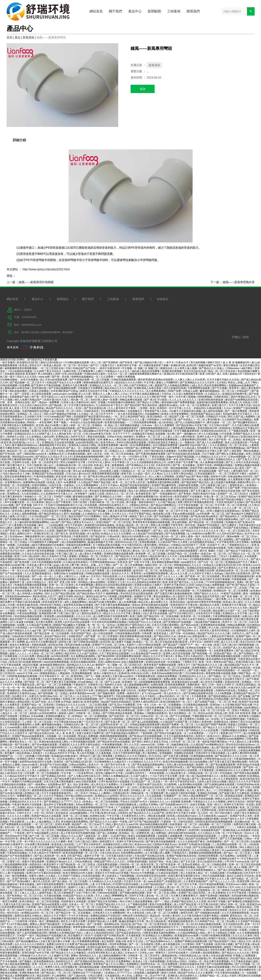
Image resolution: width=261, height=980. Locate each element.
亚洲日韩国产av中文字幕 (36, 953)
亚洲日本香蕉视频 (228, 807)
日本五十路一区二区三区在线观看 (75, 708)
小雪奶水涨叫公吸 (61, 471)
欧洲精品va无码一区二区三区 (38, 913)
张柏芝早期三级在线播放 (204, 468)
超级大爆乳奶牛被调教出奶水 (211, 919)
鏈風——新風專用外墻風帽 (36, 282)
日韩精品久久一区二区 (133, 471)
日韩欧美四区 (222, 397)
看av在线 (207, 779)
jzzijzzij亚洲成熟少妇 (88, 442)
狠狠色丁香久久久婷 (141, 516)
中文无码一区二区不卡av (174, 559)
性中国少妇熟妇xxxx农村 (79, 796)
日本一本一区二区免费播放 (166, 705)
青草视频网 (16, 599)
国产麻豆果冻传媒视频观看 (161, 842)
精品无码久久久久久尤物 (119, 388)
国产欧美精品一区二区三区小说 (25, 896)
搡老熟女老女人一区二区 (23, 742)
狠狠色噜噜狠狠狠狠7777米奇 (97, 807)
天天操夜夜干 (128, 784)
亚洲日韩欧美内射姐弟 (211, 400)
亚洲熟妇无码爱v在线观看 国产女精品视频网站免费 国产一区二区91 (101, 787)
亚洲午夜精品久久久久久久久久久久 (152, 807)
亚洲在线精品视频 (115, 910)
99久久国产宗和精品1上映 (139, 385)
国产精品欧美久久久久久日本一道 (234, 756)
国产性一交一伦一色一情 (81, 907)
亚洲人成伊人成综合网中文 (114, 659)
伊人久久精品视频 (209, 434)
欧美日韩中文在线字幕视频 (215, 579)
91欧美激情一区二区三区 (184, 824)
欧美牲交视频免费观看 (22, 730)
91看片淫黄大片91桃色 (161, 579)
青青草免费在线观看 (84, 927)
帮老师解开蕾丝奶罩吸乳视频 (68, 919)
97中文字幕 (208, 500)
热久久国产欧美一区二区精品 (225, 440)
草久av (77, 471)
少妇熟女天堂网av (149, 805)
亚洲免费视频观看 (82, 673)
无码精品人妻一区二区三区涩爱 (148, 790)
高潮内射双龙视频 (189, 485)
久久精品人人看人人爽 (101, 599)
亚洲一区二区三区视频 (76, 816)
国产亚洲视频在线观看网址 (39, 947)
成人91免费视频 (128, 602)
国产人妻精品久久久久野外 (162, 710)
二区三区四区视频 (98, 705)
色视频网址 (133, 964)
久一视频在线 (188, 442)
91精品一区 (196, 961)
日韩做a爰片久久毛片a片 (34, 956)
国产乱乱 (190, 548)
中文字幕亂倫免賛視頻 (187, 431)
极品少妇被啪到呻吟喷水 (122, 847)
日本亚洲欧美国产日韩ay (65, 391)
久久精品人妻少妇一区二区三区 (172, 887)
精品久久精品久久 (37, 807)
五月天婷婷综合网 (233, 924)
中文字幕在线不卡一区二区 (54, 676)
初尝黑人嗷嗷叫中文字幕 (109, 773)
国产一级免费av (37, 784)
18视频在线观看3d (157, 713)
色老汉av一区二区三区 (214, 554)
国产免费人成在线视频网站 (111, 959)
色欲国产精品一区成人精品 (164, 862)
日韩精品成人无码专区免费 (210, 950)
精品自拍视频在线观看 (91, 910)
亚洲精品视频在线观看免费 (119, 554)
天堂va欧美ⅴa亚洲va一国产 (77, 924)
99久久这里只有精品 (194, 619)
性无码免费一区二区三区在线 (226, 927)
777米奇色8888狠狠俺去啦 (220, 582)
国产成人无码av (82, 511)
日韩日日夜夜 (96, 976)
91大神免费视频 (85, 585)
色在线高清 (62, 813)
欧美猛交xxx (254, 904)
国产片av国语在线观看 (151, 907)
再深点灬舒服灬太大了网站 (243, 383)
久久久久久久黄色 (243, 936)
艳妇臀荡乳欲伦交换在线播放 (60, 579)
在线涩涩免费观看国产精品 (159, 827)
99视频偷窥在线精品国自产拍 (73, 830)
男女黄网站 (207, 488)
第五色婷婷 (108, 941)
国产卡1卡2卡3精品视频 (15, 924)
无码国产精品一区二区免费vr (183, 554)
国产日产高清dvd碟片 (19, 881)
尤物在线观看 (39, 645)
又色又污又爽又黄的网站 (166, 625)
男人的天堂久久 (173, 693)
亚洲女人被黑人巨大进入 (14, 516)
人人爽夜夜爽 (144, 867)
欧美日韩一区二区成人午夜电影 (77, 839)
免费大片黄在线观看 (33, 862)
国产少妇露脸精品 (164, 890)
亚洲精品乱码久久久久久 (193, 676)
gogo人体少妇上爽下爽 (67, 565)
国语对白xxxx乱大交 (127, 542)
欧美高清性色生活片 (214, 536)
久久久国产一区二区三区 (149, 919)
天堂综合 (167, 394)
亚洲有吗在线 (209, 810)
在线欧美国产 (76, 636)
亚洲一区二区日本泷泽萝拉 (60, 759)
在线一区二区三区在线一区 (215, 710)
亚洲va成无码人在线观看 (184, 770)
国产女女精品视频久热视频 (208, 847)
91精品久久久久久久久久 (100, 551)
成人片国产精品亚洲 (185, 904)
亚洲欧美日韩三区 (44, 534)
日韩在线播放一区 (64, 799)
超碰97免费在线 (24, 528)
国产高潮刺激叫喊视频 (17, 519)
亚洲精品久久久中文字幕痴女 (131, 756)
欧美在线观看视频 (88, 699)
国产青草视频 (149, 619)
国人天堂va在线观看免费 (54, 380)
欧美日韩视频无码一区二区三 (177, 702)
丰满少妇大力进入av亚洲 (242, 688)
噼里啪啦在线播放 (83, 497)
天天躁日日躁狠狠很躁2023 (187, 750)
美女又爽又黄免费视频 (217, 961)
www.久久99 (93, 679)
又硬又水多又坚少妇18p (17, 904)
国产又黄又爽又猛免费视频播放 (113, 605)
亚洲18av (215, 705)
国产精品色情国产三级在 (223, 941)
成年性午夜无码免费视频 (41, 551)
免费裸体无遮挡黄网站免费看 (164, 482)
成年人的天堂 (95, 454)
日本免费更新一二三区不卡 (204, 733)
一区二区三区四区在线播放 (110, 579)
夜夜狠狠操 (118, 465)
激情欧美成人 (237, 485)
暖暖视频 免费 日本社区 (123, 690)
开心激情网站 (59, 976)
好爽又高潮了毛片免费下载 (183, 462)
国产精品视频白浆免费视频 (42, 608)
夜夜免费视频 (161, 867)
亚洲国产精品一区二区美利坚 (38, 705)
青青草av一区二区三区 (240, 950)
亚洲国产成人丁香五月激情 (200, 588)
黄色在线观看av (162, 596)
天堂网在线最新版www (103, 562)
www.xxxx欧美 (30, 765)
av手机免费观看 (116, 819)
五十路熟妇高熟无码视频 (107, 545)
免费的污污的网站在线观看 (27, 782)
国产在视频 (244, 696)
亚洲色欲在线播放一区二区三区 (204, 648)
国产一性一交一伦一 (117, 457)
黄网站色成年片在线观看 (154, 978)
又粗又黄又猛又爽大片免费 (55, 941)
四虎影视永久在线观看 (74, 901)
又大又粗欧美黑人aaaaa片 (214, 816)
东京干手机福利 (74, 525)
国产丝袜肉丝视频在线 (67, 648)
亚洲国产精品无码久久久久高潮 (189, 901)
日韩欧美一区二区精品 (88, 713)
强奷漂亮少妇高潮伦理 (238, 573)
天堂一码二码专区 (44, 813)
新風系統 (29, 37)
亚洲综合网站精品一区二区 (83, 827)
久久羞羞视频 (104, 753)
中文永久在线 (170, 699)
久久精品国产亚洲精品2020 (25, 890)
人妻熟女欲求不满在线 (222, 636)
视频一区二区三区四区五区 (127, 665)
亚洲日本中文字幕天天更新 (181, 813)
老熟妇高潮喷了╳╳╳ (222, 827)
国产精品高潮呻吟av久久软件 (176, 539)
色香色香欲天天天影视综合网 (81, 659)
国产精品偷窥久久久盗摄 (36, 488)
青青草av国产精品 (224, 662)
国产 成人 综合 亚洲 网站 (76, 784)
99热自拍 (133, 727)
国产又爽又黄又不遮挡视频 (61, 682)
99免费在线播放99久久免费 (25, 725)
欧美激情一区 (130, 682)
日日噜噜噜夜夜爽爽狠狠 (164, 440)
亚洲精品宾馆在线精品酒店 (202, 568)
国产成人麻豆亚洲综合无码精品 (76, 479)
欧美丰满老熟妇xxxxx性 (83, 693)
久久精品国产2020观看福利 (149, 534)
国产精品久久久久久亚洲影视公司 (193, 959)
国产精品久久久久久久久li (182, 859)
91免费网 (24, 385)
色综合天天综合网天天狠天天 (229, 679)
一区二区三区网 (205, 459)
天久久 (78, 802)
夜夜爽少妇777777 (231, 733)
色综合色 (126, 924)
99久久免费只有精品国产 (29, 400)
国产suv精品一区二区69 (45, 839)
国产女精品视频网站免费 (63, 388)
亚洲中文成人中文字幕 (210, 437)
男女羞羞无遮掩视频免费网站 (152, 810)
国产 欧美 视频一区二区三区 (237, 596)
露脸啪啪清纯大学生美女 (53, 445)
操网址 (59, 653)
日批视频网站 (152, 414)
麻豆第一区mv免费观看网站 (136, 445)
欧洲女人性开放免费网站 (175, 414)
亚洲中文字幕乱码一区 (94, 531)
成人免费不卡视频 (122, 642)
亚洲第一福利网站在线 (107, 924)
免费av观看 (170, 679)
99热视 (29, 850)
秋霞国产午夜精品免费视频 (170, 648)
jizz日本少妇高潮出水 (41, 779)
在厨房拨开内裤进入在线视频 (205, 528)
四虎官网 (194, 830)
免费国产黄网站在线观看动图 (191, 941)
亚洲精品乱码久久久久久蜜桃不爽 (235, 770)
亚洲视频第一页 (203, 651)
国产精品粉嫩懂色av (27, 941)
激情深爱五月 (107, 842)
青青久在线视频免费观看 (142, 836)
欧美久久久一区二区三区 (120, 494)
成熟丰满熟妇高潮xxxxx (13, 559)
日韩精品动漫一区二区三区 (203, 773)
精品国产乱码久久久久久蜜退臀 (196, 973)
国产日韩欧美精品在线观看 (118, 713)
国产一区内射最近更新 (112, 699)
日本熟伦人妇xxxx (54, 588)
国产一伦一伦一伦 (42, 576)
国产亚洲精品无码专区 (54, 776)
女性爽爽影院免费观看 (156, 573)
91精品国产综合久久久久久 (70, 719)
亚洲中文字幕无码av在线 (131, 842)
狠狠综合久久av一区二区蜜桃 (191, 628)
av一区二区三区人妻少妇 (46, 810)
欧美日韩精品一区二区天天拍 (195, 679)
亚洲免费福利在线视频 (213, 625)
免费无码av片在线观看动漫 (69, 573)
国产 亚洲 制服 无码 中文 (30, 505)
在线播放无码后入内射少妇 (118, 844)
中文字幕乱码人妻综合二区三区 (133, 551)
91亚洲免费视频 (125, 830)
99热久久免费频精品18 (116, 776)
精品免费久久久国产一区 (227, 611)
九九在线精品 (54, 870)
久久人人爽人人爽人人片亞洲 (40, 599)
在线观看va (54, 784)
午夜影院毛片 (151, 850)
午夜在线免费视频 (27, 613)
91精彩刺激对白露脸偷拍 (122, 402)
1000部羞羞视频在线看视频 (23, 676)
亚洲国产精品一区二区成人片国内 (218, 976)
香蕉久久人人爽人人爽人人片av (111, 394)
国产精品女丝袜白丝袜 (42, 733)
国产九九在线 (113, 682)
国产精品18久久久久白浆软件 (132, 556)
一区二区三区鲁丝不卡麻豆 (232, 474)
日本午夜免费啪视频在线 (154, 688)
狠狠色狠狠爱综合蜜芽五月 (99, 383)
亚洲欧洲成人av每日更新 (148, 388)
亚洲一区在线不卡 (210, 545)
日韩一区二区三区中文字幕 (182, 884)
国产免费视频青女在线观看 (16, 824)
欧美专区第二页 (150, 864)
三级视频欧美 (154, 679)
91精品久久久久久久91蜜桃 (116, 534)
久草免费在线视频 (75, 454)
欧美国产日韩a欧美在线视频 (195, 844)
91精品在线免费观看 (103, 830)
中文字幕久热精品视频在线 (145, 394)
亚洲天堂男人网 (45, 930)
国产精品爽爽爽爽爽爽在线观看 (163, 479)
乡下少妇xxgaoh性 (152, 693)
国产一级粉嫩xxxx (187, 434)
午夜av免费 (19, 978)
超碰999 (184, 445)
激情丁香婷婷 (165, 910)
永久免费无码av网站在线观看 (36, 799)
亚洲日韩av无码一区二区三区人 (58, 696)
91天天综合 (156, 756)
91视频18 (231, 522)
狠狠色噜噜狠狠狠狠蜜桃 (114, 736)
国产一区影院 (22, 394)
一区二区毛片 (81, 793)
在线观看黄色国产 (211, 830)
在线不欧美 (36, 588)
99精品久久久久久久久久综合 (120, 767)
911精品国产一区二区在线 (146, 782)
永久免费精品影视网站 (171, 588)
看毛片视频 (251, 870)
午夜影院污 (80, 685)
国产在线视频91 (163, 516)
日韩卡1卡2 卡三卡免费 (130, 479)
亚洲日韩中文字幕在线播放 (211, 753)
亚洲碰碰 (131, 907)
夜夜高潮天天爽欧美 (70, 519)
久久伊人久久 (120, 514)
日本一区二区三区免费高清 (195, 405)
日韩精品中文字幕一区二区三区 (25, 428)
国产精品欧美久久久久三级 (208, 665)
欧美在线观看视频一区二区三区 (81, 853)
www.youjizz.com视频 (65, 394)
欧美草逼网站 (92, 702)
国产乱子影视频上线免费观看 (116, 596)
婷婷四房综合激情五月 (112, 505)
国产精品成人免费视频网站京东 (18, 976)
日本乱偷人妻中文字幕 (40, 565)
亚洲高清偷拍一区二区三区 (15, 767)
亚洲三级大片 (219, 405)
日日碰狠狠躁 (143, 830)
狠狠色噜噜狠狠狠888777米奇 (118, 967)
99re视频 (198, 879)
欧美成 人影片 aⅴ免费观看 (62, 482)
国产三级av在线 (77, 976)
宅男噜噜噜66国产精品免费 (128, 708)
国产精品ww (17, 850)
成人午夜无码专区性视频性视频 (78, 833)
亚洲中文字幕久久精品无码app (195, 599)
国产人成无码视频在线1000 (32, 933)
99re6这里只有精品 (51, 605)
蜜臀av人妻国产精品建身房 (45, 924)
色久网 (171, 434)
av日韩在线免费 (60, 656)
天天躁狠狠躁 (204, 591)
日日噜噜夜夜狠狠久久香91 (205, 559)
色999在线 (225, 428)
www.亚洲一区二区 (11, 959)
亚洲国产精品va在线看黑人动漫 (50, 904)
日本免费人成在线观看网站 (205, 953)
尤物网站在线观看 (184, 753)
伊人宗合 (127, 976)
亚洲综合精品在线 (138, 440)
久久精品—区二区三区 (42, 653)
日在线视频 (23, 545)
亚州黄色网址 (189, 479)
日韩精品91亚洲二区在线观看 (210, 688)
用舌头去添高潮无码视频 (229, 708)
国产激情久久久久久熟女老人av (69, 488)
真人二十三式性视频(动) (220, 790)
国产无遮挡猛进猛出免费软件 (122, 733)
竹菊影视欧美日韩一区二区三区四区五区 (215, 716)
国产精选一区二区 (35, 682)
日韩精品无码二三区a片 (215, 556)
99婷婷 (242, 776)
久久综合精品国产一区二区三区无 (48, 516)
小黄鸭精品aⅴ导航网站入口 (86, 767)
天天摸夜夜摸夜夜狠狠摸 (58, 568)
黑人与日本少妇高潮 (41, 539)
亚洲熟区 (22, 759)
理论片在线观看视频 (214, 876)
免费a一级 (243, 582)
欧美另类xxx (108, 442)
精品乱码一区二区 (17, 451)
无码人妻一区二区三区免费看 (163, 913)
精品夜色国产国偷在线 (208, 622)
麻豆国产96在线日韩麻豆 (230, 500)
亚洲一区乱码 (40, 964)
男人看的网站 (150, 753)
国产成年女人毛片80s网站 (141, 910)
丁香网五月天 (190, 662)
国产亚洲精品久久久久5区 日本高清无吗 (149, 465)
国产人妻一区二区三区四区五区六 (197, 639)
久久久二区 (34, 442)
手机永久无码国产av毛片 (134, 802)
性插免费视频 (158, 961)
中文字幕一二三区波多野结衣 (78, 773)
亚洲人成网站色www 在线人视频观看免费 (121, 662)
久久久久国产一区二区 (113, 827)
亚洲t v (141, 710)
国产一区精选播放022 (165, 494)
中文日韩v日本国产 (220, 425)
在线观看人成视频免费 (170, 836)
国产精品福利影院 (26, 548)
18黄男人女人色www (112, 448)
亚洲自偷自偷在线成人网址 (54, 742)
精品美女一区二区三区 (89, 628)
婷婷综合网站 (34, 978)
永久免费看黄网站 (156, 391)
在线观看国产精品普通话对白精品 (92, 417)
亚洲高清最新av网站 (227, 519)
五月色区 (221, 383)
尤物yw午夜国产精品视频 (180, 457)
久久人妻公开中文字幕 (25, 668)
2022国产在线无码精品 (236, 528)
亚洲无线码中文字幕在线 (184, 605)
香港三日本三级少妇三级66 (83, 842)
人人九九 (38, 967)
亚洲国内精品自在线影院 (61, 628)
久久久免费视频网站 (87, 485)
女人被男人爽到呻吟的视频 (243, 753)
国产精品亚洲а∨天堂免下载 (192, 425)
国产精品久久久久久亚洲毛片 (219, 727)
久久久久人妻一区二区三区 (237, 508)
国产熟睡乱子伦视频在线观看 (21, 500)
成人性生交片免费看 (212, 682)
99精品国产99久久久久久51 (110, 862)
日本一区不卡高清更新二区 (151, 967)
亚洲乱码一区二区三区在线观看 (25, 670)
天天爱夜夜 (232, 847)
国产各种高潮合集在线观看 (211, 548)
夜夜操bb (78, 568)
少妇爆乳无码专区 (135, 773)
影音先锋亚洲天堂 (53, 602)
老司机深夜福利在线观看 (155, 605)
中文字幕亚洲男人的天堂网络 (233, 542)
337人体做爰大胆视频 (22, 622)
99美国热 (180, 568)
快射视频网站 (215, 842)
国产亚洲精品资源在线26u (90, 961)
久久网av (157, 474)
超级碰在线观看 (100, 710)
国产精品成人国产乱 (188, 779)
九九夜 (142, 679)
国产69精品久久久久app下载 (26, 631)
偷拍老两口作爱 (162, 514)
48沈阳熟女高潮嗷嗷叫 (54, 899)
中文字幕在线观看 (11, 665)
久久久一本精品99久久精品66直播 (203, 408)
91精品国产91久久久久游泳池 (145, 622)
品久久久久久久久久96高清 (30, 944)
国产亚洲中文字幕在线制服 (46, 385)
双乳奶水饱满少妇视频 (78, 645)
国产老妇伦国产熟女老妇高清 (141, 405)
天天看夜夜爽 (199, 696)
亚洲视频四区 (90, 519)
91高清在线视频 (91, 876)
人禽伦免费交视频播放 (183, 428)
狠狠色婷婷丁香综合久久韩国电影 (105, 719)
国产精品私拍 (98, 536)
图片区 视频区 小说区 (212, 551)
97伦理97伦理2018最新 (126, 884)
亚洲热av (24, 716)
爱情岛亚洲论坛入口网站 (201, 739)
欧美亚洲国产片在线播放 (189, 497)
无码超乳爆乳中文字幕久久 (238, 414)
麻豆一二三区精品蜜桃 (51, 525)
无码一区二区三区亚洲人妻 (82, 688)
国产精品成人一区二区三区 (57, 973)
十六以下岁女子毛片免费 (164, 776)
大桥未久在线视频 (247, 827)
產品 (18, 37)
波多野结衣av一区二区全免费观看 (159, 964)
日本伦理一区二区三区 (183, 742)
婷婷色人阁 (65, 642)
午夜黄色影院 (81, 536)
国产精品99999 (106, 656)
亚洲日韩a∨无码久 (177, 961)
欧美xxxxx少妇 (143, 844)
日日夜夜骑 (38, 502)
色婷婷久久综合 (16, 437)
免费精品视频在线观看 (247, 465)
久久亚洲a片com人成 (110, 651)
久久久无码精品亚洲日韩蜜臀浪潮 (138, 576)
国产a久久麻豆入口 (140, 459)
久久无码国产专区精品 (248, 921)
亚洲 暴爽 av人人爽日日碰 (112, 440)
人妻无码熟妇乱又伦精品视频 (213, 699)
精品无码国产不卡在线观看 (25, 619)
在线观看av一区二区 (209, 890)
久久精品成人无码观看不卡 (197, 448)
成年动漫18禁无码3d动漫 (182, 833)
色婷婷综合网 (149, 511)
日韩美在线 (106, 619)
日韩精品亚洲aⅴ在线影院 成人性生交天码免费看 (187, 519)
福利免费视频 (225, 639)
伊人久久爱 (85, 394)
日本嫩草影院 (66, 859)
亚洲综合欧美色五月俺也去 (163, 442)
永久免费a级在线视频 (212, 462)
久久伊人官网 (42, 910)
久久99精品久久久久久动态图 (106, 881)
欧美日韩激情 (76, 819)
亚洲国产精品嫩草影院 (164, 485)
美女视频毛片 (76, 936)
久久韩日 (254, 505)
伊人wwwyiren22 (231, 850)
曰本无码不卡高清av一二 (111, 907)
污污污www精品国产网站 (58, 417)
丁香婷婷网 (147, 733)
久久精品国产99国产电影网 (211, 725)
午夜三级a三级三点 (67, 554)
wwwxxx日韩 (148, 745)
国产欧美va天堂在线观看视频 (146, 736)
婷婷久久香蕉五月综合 (156, 742)
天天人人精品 (103, 896)
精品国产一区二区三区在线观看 (112, 468)
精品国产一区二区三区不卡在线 (47, 451)
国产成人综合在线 (118, 859)
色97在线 (190, 525)
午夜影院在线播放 (17, 853)
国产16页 (246, 787)
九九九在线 (197, 582)
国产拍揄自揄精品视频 (132, 893)
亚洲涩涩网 (244, 881)
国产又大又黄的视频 (231, 839)
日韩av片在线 (115, 437)
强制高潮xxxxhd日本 (36, 454)
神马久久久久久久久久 (133, 796)
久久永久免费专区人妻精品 (58, 679)
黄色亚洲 (25, 839)
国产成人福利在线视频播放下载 (184, 787)
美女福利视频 (180, 522)
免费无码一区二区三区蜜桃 (175, 899)
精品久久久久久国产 (73, 836)
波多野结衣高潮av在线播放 (79, 605)
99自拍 (122, 879)
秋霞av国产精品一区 (226, 653)
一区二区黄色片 (164, 628)
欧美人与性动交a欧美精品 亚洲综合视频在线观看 (126, 887)
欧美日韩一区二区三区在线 (198, 708)
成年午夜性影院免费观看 (50, 884)
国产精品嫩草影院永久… (247, 422)
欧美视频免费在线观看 (129, 656)
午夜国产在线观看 (231, 594)
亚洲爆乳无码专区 (156, 759)
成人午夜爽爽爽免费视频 (86, 941)
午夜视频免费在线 (146, 676)
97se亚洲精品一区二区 (91, 682)
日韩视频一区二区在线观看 (61, 736)
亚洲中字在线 (205, 465)
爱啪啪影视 (53, 921)
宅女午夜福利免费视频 (212, 884)
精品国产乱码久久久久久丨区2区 (64, 408)
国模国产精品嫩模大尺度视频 (70, 625)
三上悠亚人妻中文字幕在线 (233, 836)
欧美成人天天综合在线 (66, 611)
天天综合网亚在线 (166, 631)
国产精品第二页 (58, 405)
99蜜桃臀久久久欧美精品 (14, 628)
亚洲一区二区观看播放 (126, 688)
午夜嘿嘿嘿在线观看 (199, 388)
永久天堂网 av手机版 (60, 702)
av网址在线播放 (52, 699)
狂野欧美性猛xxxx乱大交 (218, 759)
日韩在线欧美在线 (189, 710)
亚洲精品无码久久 (226, 459)
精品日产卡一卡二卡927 (174, 690)
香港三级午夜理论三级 (115, 628)
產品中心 (135, 11)
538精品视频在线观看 (98, 573)
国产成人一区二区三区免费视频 (54, 685)
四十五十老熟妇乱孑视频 (222, 933)
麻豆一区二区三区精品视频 (49, 528)
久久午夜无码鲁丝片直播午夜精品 (201, 916)
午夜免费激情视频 (112, 745)
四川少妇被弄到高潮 (175, 388)
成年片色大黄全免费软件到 (242, 970)
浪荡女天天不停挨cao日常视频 (112, 873)
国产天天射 (158, 551)
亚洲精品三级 (32, 793)
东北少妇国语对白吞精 (210, 862)
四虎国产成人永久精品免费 (238, 648)
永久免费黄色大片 (184, 807)
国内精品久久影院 (210, 605)
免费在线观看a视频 (143, 668)
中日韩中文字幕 (139, 457)
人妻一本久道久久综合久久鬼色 (113, 668)
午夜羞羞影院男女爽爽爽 (110, 548)
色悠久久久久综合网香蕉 (99, 750)
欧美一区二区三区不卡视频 (93, 867)
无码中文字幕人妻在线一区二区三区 (149, 896)
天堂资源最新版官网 (77, 884)
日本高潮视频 (130, 488)
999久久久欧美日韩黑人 (14, 787)
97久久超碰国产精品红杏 (53, 847)
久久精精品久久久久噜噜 (96, 514)
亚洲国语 (64, 745)
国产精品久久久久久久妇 (236, 953)
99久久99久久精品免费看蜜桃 (136, 901)
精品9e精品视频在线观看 (154, 824)
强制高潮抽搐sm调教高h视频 (203, 819)
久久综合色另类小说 (170, 619)
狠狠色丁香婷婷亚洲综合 (238, 947)
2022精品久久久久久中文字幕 (116, 397)
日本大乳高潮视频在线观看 (47, 562)
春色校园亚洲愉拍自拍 (53, 665)
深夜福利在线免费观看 (79, 545)
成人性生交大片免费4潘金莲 (42, 642)
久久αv (228, 408)
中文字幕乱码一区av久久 (241, 833)
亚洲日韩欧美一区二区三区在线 (107, 502)
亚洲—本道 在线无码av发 (180, 459)
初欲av (136, 605)
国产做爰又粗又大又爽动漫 (234, 793)
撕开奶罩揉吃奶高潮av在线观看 (156, 380)
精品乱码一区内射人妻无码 (165, 916)
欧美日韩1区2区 (133, 850)
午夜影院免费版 (176, 790)
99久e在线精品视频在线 (123, 805)
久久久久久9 (56, 964)
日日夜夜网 (170, 784)
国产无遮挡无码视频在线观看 (72, 459)
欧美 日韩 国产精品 (72, 856)
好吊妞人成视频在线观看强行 (163, 970)
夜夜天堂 (126, 474)
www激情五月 (189, 562)
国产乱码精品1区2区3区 (79, 762)
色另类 (40, 425)
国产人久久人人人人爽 (171, 576)
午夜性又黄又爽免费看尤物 (20, 930)
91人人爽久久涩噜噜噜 (162, 477)
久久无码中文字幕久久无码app (207, 573)
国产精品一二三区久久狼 (43, 479)
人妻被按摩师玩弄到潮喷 (193, 440)
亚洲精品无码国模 (208, 793)
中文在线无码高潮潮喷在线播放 (109, 622)
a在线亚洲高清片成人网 (89, 790)
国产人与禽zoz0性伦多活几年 (85, 776)
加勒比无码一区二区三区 (159, 565)
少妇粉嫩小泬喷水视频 (37, 756)
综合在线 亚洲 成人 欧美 (97, 465)
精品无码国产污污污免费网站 (85, 516)
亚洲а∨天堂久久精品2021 (190, 656)
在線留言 (163, 299)
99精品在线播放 (9, 719)
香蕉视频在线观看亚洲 (181, 921)
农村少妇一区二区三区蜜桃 (20, 827)
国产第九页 (62, 534)
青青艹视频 (60, 422)
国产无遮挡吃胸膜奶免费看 (151, 454)
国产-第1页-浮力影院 (156, 400)
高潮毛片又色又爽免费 (75, 385)
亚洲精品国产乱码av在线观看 (48, 474)
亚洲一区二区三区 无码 (39, 950)
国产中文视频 (220, 388)
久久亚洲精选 (60, 559)
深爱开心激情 (37, 876)
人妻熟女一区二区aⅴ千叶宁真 (150, 976)
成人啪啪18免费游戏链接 (175, 491)
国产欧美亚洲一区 (171, 864)
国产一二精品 (162, 901)
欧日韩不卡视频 (217, 901)
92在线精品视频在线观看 (29, 616)
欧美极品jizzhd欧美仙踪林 (72, 508)
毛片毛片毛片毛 (95, 722)
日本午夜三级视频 (186, 397)
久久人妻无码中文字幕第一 (123, 408)
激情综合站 (92, 596)
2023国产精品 (238, 959)
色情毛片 (201, 736)
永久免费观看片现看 (239, 479)
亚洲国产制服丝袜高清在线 (182, 856)
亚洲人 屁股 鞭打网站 (81, 899)
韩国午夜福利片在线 (204, 494)
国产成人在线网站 (224, 539)
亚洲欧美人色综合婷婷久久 (183, 976)
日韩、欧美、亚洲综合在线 (15, 402)
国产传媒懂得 (243, 539)
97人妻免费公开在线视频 (23, 525)
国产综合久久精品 (74, 890)
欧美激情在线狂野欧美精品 (132, 730)
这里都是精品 (90, 471)
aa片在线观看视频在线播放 (195, 748)
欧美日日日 (214, 736)
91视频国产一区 (173, 796)
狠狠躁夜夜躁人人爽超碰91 (55, 673)
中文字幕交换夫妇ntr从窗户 (69, 722)
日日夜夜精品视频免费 (196, 705)
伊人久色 (213, 628)
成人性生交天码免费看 (204, 899)
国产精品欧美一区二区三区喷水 (78, 864)
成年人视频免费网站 (76, 602)
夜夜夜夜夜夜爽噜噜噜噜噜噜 (206, 947)
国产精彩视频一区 (202, 653)
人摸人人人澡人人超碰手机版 (36, 893)
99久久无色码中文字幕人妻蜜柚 (59, 556)
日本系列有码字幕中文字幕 (27, 819)
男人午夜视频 (61, 950)
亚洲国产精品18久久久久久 (111, 904)
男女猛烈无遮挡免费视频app (229, 448)
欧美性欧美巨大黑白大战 (162, 819)
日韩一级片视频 (164, 568)
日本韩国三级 (169, 420)
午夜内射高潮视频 (44, 477)
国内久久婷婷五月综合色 (241, 876)
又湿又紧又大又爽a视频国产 (136, 531)
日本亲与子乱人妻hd (99, 462)
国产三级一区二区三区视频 (45, 836)
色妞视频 (76, 514)
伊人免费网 (18, 642)
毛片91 (181, 819)
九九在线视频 (154, 796)
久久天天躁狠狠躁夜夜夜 (236, 913)
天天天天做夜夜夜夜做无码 (179, 736)
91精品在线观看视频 (79, 739)
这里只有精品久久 (37, 582)
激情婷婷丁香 (17, 582)
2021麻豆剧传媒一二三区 (162, 508)
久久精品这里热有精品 (76, 562)
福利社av (49, 491)
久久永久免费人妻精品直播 (35, 656)
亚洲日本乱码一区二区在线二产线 (236, 588)
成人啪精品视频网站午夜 (113, 956)
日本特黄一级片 (35, 907)
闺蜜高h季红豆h (247, 482)
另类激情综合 (134, 827)
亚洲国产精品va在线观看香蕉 (29, 736)
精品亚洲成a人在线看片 (30, 753)
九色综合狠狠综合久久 (135, 477)
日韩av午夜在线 (67, 468)
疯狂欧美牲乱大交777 (45, 596)
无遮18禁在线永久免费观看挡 (18, 425)
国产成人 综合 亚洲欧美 (167, 531)
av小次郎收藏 (37, 628)
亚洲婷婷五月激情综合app (22, 693)
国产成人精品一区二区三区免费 (70, 881)
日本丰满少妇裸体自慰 (123, 710)
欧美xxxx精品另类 (98, 488)
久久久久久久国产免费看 (91, 571)
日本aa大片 (132, 953)
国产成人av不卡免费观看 (41, 938)
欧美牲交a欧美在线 (28, 605)
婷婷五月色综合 (237, 802)
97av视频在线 (234, 873)
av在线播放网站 (79, 813)
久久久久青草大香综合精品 (179, 474)
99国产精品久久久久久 (207, 594)
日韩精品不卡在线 (216, 417)
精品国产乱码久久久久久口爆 (214, 633)
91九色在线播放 (199, 762)
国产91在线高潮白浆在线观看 (184, 454)
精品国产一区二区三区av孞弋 (88, 824)
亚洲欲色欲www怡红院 (214, 431)
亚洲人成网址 (102, 591)
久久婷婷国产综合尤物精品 (237, 420)
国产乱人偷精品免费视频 (78, 964)
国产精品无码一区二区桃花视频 (162, 616)
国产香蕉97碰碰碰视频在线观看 (185, 759)
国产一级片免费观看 (236, 411)
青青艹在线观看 (205, 944)
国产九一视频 (93, 676)
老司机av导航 (56, 645)
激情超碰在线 (45, 548)
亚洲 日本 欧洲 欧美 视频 (243, 713)
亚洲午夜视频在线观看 (191, 508)
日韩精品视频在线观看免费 (145, 725)
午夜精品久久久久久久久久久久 (127, 391)
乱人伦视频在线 (14, 947)
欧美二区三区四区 (250, 807)
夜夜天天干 (185, 665)
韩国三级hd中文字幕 (138, 548)
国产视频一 (180, 739)
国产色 (230, 585)
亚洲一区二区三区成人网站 (162, 893)
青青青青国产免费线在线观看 (160, 665)
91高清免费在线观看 (13, 907)
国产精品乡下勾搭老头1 (239, 551)
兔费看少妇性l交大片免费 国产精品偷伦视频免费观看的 (77, 944)
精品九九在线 (138, 748)
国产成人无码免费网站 (231, 870)
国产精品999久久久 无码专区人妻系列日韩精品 (204, 631)
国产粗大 (111, 879)
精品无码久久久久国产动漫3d (81, 653)
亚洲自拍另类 (232, 682)
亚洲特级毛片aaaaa (31, 508)
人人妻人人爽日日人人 (66, 576)
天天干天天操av (109, 485)
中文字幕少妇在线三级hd (212, 904)
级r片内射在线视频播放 (82, 559)
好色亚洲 (171, 599)
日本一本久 (143, 705)
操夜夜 (153, 588)
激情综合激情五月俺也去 (28, 916)
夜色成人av (185, 636)
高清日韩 (105, 642)
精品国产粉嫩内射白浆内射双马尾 (125, 759)
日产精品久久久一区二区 (242, 554)
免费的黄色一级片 (197, 685)
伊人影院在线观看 (42, 394)
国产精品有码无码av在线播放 (114, 742)
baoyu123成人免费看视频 (211, 585)
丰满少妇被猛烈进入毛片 (43, 879)
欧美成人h (235, 402)
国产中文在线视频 (181, 716)
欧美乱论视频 (229, 776)
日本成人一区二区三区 (82, 904)
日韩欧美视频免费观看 (124, 380)
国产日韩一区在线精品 (183, 633)
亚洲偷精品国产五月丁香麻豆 (242, 562)
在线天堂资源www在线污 (75, 710)
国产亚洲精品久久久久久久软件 (197, 383)
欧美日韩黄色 (213, 508)
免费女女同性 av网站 (141, 628)
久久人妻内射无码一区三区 (67, 434)
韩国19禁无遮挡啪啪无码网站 (58, 690)
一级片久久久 (61, 539)
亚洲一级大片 (215, 805)
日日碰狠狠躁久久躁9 (243, 631)
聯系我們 (193, 11)
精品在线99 (43, 976)
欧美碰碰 (129, 919)
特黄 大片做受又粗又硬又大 (126, 611)
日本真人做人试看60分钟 (75, 402)
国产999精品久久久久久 (182, 967)
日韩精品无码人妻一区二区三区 (81, 725)
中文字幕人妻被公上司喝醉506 (161, 383)
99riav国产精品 (176, 839)
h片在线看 (226, 434)
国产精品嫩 (99, 511)
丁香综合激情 (157, 457)
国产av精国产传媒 (205, 702)
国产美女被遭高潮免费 (223, 765)
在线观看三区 (245, 856)
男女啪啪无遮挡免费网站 (75, 822)
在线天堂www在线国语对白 (146, 659)
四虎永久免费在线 (20, 645)
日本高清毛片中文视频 (208, 613)
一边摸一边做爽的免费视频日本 (141, 497)
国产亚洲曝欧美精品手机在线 (168, 870)
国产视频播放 (119, 591)
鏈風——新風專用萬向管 (239, 282)
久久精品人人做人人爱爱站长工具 (108, 459)
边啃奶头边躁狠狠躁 (181, 688)
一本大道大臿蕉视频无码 (129, 414)
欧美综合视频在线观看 (84, 662)
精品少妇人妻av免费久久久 (154, 602)
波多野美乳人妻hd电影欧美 (143, 591)
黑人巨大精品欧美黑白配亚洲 (171, 642)
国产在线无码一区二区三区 (124, 716)
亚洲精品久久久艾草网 (98, 970)
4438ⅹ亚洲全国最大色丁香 (80, 770)
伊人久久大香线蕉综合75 (28, 927)
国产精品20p (207, 907)
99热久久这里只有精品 (228, 799)
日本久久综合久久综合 (177, 799)
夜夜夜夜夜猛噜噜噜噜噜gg (98, 938)
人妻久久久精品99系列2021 (99, 933)
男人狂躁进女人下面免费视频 (118, 876)
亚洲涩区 (59, 762)
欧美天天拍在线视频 (202, 799)
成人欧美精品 (166, 422)
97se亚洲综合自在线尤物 (227, 491)
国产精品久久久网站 (149, 402)
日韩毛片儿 (238, 633)
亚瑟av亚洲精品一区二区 (196, 864)
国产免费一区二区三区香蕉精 (102, 636)
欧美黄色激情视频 (115, 422)
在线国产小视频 (36, 870)
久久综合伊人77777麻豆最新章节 (96, 696)
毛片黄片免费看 (45, 622)
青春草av (223, 887)
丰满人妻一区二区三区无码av (220, 497)
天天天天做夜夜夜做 (33, 408)
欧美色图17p (51, 978)
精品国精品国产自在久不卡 (240, 665)
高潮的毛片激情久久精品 (80, 668)
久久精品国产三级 (206, 807)
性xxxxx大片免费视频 (143, 873)
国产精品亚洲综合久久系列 (54, 514)
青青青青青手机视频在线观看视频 (152, 522)
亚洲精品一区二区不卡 (89, 799)
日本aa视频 (38, 716)
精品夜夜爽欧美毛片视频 (115, 748)
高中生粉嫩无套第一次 (17, 502)
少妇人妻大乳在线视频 (155, 613)
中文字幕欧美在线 (25, 685)
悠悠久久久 (7, 522)
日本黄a (131, 579)
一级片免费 (220, 599)
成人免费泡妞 (159, 833)
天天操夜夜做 (179, 608)
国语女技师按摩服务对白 (18, 477)
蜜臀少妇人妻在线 (151, 699)
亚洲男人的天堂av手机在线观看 (73, 622)
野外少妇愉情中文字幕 (73, 462)
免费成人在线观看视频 (107, 950)
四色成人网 (221, 713)
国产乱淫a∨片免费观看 (122, 705)
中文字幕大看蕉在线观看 (122, 839)
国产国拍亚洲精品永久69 (222, 696)
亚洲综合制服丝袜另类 (192, 964)
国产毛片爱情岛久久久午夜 (234, 568)
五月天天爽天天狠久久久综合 (223, 380)
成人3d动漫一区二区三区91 (67, 411)
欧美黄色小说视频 (249, 716)
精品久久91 (245, 941)
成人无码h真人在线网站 (30, 594)
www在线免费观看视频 (57, 662)
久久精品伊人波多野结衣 (53, 887)
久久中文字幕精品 (54, 796)
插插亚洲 (102, 839)
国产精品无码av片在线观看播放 (158, 779)
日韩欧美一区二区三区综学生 (144, 956)
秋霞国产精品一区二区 (102, 978)
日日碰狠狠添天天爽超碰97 (45, 542)
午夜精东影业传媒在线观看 (86, 539)
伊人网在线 (57, 770)
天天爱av (195, 722)
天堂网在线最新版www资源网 (244, 938)
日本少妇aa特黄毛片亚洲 (97, 434)
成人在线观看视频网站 (74, 542)
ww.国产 (56, 522)
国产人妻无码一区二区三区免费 (119, 679)
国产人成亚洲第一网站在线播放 (242, 451)
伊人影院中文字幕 (183, 596)
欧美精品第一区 (252, 440)
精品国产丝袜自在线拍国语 (116, 702)
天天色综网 (205, 611)
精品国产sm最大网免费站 (103, 602)
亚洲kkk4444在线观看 (216, 910)
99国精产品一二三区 (12, 756)
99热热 (31, 422)
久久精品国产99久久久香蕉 (173, 542)
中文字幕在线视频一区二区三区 (196, 505)
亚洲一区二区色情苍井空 (45, 462)
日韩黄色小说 (96, 685)
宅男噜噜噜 (105, 688)
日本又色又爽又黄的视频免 (59, 782)
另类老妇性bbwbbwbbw (18, 596)
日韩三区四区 (80, 502)
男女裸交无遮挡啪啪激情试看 (238, 576)
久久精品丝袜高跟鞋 (167, 873)
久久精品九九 (213, 394)
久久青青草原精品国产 (196, 881)
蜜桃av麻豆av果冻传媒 (17, 388)
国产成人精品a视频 (120, 739)
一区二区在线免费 (31, 679)
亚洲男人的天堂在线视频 (177, 653)
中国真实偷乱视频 (137, 927)
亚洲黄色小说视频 (195, 719)
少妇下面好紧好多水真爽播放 (160, 451)
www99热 (5, 810)
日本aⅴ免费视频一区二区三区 (244, 457)
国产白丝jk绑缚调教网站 (220, 964)
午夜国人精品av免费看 (71, 750)
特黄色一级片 (37, 921)
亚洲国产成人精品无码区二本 (195, 893)
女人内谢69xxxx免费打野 (201, 534)
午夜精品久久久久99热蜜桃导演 (84, 528)
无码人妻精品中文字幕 (115, 516)
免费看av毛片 (56, 454)
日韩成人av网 (191, 391)
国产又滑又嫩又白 (201, 491)
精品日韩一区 (126, 810)
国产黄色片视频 (200, 477)
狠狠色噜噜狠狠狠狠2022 (155, 428)
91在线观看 (91, 505)
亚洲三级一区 (86, 579)
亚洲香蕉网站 (200, 668)
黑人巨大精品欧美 (156, 921)
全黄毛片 (34, 696)
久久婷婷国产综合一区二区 (210, 921)
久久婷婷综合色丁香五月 (110, 405)
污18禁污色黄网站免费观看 (216, 936)
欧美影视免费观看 (176, 685)
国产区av (142, 579)
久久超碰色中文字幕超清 (128, 559)
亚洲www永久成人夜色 (232, 468)
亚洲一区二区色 (237, 904)
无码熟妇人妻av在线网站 (92, 582)
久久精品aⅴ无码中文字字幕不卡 (22, 776)
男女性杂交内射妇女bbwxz (241, 745)
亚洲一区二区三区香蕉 (52, 668)
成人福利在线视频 (213, 411)
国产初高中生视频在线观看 (155, 727)
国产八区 (246, 519)
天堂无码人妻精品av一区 (94, 500)
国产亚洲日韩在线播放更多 (64, 807)
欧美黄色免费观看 (109, 445)
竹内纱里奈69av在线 (248, 784)
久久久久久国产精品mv (91, 879)
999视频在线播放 (223, 465)
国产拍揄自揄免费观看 (201, 690)
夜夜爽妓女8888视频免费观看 (206, 853)
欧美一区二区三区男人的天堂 (129, 482)
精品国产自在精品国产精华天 (202, 839)
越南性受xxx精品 (169, 405)
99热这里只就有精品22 (136, 916)
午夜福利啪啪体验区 (245, 759)
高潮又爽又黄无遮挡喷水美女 (184, 876)
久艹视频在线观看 (239, 431)
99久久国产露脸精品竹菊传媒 (61, 414)
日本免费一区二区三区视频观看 (42, 773)
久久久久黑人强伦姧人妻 (242, 599)
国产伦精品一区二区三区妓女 (225, 676)
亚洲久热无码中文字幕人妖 (57, 431)
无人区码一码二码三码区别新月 (215, 813)
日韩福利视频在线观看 (128, 633)
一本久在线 (206, 645)
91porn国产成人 (199, 445)
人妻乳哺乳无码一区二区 (245, 471)
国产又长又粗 (188, 862)
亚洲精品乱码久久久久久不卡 (26, 802)
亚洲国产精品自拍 (148, 690)
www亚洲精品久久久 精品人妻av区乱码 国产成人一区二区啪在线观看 (60, 448)
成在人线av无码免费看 (139, 770)
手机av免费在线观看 (184, 514)
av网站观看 (157, 685)
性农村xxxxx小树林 (237, 884)
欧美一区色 (206, 662)
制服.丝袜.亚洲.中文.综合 (130, 941)
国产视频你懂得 (107, 693)
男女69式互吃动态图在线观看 (137, 594)
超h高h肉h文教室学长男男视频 (204, 602)
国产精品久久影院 (245, 585)
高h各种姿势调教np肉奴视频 (91, 859)
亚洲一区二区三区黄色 (61, 585)
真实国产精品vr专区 (56, 636)
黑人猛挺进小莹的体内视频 (181, 793)
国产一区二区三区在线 (150, 799)
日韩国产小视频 (63, 497)
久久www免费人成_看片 (14, 468)
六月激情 (99, 779)
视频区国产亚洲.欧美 (68, 531)
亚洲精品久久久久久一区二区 (106, 385)
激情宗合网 (187, 913)
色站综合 (79, 596)
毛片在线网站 (228, 856)
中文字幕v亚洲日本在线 (103, 813)
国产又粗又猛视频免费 (122, 867)
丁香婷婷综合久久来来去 (194, 927)
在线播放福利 (190, 978)
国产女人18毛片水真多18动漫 (242, 462)
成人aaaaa (13, 750)
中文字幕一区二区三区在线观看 (145, 959)
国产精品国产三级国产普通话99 (84, 420)
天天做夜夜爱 (134, 936)
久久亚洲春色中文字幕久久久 (57, 494)
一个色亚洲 (18, 833)
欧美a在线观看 (188, 611)
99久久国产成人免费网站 (242, 417)
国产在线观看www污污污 (175, 805)
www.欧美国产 (156, 881)
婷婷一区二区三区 (81, 425)
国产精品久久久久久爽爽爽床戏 (76, 608)
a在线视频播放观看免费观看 (155, 682)
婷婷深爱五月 (8, 936)
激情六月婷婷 (100, 739)
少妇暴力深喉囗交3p (85, 730)
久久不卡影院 (148, 696)
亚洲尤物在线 (39, 388)
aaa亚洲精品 (252, 708)
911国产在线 (39, 702)
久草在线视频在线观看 (83, 742)
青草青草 (234, 388)
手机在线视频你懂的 (127, 696)
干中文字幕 (113, 816)
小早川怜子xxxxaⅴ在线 (237, 862)
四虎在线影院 (63, 930)
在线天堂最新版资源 (40, 559)
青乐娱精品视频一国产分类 (214, 471)
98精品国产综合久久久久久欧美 (221, 787)
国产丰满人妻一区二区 (118, 722)
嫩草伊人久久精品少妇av (141, 670)
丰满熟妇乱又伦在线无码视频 (58, 442)
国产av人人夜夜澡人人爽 (169, 719)
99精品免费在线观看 (131, 400)
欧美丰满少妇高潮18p (14, 442)
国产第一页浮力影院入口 (45, 397)
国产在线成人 (186, 420)
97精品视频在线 (14, 867)
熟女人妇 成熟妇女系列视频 (144, 491)
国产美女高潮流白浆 (95, 408)
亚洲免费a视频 (148, 542)
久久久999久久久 (112, 539)
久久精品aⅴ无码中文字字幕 (60, 753)
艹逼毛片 (73, 670)
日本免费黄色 (190, 471)
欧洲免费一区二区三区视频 (151, 554)
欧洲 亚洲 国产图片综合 (176, 582)
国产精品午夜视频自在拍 (145, 519)
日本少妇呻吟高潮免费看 (111, 927)
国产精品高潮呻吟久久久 (91, 428)
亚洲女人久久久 (203, 539)
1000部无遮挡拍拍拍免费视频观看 (214, 822)
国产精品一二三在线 (207, 930)
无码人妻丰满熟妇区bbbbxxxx (21, 445)
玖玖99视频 (158, 459)
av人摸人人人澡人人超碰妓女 (33, 770)
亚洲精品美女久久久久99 (173, 528)
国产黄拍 (137, 742)
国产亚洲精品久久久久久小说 (205, 608)
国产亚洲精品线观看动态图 (198, 693)
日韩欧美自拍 (146, 568)
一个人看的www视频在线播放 (89, 930)
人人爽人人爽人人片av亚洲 (190, 380)
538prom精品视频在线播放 (35, 471)
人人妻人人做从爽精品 (39, 822)
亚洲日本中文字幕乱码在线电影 (44, 873)
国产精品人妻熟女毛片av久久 (78, 522)
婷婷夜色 (129, 437)
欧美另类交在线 (15, 950)
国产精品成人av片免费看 (166, 448)
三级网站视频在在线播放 (234, 730)
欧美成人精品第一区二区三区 (133, 525)
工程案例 (174, 11)
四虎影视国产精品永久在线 (206, 414)
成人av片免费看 (19, 779)
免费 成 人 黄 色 (131, 950)
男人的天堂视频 (86, 753)
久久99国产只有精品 (69, 876)
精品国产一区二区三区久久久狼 (215, 867)
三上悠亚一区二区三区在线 (37, 722)
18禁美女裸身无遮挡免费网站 (160, 933)
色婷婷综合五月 (65, 961)
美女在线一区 (105, 559)
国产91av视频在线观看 (45, 745)
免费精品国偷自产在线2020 (106, 916)
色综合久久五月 (238, 910)
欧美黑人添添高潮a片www (182, 816)
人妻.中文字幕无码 (101, 884)
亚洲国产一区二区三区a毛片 (233, 494)
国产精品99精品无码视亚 (201, 767)
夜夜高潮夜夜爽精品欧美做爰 (136, 636)
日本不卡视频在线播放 (183, 867)
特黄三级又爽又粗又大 (13, 465)
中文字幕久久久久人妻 (217, 879)
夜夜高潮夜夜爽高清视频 (106, 474)
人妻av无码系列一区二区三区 (173, 696)
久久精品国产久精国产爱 (174, 722)
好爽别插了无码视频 (187, 579)
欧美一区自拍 (149, 950)
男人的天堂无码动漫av (44, 519)
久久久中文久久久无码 (235, 608)
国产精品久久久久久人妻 (131, 420)
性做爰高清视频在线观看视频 (31, 585)
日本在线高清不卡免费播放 (57, 511)
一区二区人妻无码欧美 (208, 420)
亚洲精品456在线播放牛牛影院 (235, 899)
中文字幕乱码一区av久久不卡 (192, 827)
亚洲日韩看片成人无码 (248, 662)
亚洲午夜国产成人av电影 (110, 770)
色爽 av (85, 576)
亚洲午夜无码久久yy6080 (233, 810)
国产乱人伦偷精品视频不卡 (190, 422)
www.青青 (90, 548)
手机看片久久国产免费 (228, 488)
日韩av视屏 (8, 941)
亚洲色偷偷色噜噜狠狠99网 (89, 457)
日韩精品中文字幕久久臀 (209, 451)
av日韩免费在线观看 (114, 528)
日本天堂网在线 (43, 850)
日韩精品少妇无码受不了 (185, 545)
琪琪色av (164, 545)
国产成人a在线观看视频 (145, 722)
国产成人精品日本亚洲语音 (176, 850)
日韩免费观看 (146, 631)
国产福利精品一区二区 (52, 500)
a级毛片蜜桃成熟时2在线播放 (48, 545)
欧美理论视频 (78, 534)
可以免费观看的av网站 (113, 411)
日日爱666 (188, 944)
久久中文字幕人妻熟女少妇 (146, 468)
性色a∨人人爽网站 (101, 793)
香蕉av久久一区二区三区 (195, 970)
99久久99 (175, 978)
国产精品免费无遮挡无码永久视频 (73, 779)
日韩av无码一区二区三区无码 (38, 830)
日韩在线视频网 (9, 385)
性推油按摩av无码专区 (241, 477)
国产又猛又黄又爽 (44, 459)
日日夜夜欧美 (158, 548)
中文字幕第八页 (121, 462)
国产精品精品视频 (65, 959)
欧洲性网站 (78, 676)
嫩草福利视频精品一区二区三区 (217, 391)
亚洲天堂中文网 (85, 690)
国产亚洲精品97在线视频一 (179, 622)
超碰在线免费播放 (167, 676)
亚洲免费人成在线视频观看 (59, 616)
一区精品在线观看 (59, 767)
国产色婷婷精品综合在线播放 (23, 899)
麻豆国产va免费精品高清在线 (242, 400)
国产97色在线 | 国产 (11, 454)
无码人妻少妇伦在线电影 (181, 765)
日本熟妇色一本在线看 (30, 579)
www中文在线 (25, 910)
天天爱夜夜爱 (207, 770)
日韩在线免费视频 (154, 708)
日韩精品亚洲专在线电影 (70, 551)
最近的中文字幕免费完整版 (59, 805)
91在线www (16, 536)
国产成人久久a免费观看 (210, 442)
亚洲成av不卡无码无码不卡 (27, 420)
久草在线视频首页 (205, 474)
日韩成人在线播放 (39, 391)
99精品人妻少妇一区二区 (165, 536)
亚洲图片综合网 (206, 571)
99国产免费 (175, 391)
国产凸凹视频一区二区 (248, 964)
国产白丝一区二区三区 (211, 562)
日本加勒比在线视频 (54, 739)
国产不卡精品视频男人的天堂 (43, 833)
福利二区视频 (98, 402)
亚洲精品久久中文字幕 (235, 613)
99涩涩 (111, 930)
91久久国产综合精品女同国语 (164, 471)
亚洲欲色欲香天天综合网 (140, 719)
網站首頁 (96, 11)
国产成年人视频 (244, 790)
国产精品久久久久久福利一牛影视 (109, 822)
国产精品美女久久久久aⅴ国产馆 (147, 813)
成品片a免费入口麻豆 (57, 425)
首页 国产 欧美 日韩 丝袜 (63, 582)
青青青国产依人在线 (156, 411)
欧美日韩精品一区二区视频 (134, 639)
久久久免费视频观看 (248, 933)
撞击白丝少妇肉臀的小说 (136, 536)
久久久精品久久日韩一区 (212, 833)
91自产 (89, 936)
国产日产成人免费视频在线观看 (25, 491)
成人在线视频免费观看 (119, 571)
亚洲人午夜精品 (241, 710)
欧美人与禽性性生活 (105, 673)
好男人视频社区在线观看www (224, 511)
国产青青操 (185, 494)
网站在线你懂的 (18, 391)
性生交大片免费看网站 (119, 961)
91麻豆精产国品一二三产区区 (129, 970)
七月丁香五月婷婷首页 (89, 844)
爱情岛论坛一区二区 (241, 916)
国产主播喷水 (229, 525)
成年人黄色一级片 (191, 536)
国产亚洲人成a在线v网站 (179, 919)
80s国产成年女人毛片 (233, 819)
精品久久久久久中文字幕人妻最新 (122, 613)
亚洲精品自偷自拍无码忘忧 (244, 919)
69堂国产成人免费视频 (138, 448)
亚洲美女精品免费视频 (192, 659)
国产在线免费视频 (176, 534)
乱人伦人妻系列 (196, 790)
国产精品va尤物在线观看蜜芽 (182, 551)
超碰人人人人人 (18, 653)
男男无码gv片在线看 (249, 765)
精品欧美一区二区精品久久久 (109, 451)
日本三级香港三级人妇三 (41, 465)
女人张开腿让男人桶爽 (158, 853)
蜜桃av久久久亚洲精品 (235, 736)
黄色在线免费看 (95, 890)
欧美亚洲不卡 (52, 864)
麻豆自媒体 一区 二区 (219, 422)
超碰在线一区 (93, 836)
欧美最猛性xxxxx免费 (187, 936)
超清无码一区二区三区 (146, 571)
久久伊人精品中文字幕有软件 (45, 853)
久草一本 (22, 842)
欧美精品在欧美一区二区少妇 (233, 571)
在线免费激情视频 (190, 556)
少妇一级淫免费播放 (16, 876)
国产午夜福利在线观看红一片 (224, 670)
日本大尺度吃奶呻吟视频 (127, 753)
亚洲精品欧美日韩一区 (69, 465)
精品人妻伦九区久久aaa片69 (122, 824)
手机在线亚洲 (110, 576)
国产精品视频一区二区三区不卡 (27, 383)
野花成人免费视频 (88, 736)
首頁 (10, 37)
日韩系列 (123, 813)
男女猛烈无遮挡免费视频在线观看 (108, 491)
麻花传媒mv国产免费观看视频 (178, 402)
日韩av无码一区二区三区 (155, 716)
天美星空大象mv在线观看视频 (213, 967)
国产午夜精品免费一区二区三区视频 (90, 380)
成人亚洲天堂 (34, 699)
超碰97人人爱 (40, 767)
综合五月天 (88, 648)
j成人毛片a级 (218, 970)
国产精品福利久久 (230, 516)
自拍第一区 (92, 397)
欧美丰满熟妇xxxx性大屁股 (78, 873)
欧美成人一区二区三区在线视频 (101, 802)
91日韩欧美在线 (195, 673)
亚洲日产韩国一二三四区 (94, 670)
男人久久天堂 (132, 745)
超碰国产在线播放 (208, 859)
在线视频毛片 (135, 411)
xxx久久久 (116, 488)
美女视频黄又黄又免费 (117, 790)
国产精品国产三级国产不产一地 (181, 645)
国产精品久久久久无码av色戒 (142, 899)
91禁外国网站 (40, 485)
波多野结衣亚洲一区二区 (114, 725)
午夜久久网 (89, 893)
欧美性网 (207, 722)
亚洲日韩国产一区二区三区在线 (114, 522)
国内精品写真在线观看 (17, 431)
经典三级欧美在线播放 (241, 548)
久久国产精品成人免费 (170, 502)
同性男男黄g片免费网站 (102, 508)
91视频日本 (134, 879)
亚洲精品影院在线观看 (229, 767)
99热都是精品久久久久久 (188, 565)
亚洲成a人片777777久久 (119, 973)
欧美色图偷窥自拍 (44, 961)
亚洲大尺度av (59, 651)
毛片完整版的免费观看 (165, 445)
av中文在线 (151, 938)
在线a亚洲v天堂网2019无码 (28, 636)
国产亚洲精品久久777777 (58, 802)
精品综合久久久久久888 (129, 383)
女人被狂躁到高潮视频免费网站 (32, 522)
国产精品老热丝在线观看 (113, 727)
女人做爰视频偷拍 (34, 867)
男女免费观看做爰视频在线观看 (223, 656)
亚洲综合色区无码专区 (152, 787)
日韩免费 (147, 633)
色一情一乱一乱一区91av (102, 625)
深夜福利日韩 (134, 451)
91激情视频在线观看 (202, 756)
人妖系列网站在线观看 (190, 784)
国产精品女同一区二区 (47, 710)
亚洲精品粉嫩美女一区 (58, 716)
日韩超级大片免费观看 (91, 388)
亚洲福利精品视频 (10, 411)
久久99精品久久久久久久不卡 (145, 762)
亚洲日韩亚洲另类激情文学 (163, 748)
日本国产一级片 (26, 936)
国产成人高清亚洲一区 (47, 856)
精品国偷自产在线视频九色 (52, 936)
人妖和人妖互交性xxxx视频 (212, 782)
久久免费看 (72, 500)
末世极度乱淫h (174, 881)
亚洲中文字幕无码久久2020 (179, 585)
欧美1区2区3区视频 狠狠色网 (26, 662)
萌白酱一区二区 (80, 400)
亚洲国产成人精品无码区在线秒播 (36, 708)
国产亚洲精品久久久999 (108, 497)
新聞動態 (154, 11)
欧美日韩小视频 (224, 944)
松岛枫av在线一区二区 (247, 822)
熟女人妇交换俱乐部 (237, 442)
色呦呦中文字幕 (143, 596)
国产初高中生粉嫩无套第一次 (171, 733)
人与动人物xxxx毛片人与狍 (15, 474)
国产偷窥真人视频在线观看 (61, 867)
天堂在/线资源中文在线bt (230, 502)
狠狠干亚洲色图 (209, 896)
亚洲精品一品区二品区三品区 (117, 870)
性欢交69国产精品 (82, 633)
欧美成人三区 (141, 961)
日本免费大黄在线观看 (38, 844)
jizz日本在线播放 (136, 608)
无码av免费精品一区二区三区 (92, 805)
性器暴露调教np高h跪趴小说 (72, 491)
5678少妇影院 (145, 767)
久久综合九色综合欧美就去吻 (38, 554)
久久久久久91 (84, 616)
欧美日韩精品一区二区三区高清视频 (40, 901)
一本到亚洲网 (45, 422)
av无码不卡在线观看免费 (180, 930)
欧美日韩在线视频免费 (176, 762)
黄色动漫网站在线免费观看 (221, 659)
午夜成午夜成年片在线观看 (27, 805)
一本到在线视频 (156, 773)
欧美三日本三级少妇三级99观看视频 (235, 645)
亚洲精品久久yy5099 (107, 796)
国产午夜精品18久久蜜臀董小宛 (127, 500)
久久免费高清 (12, 705)
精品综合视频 (31, 665)
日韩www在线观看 (108, 893)
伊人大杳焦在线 (136, 913)
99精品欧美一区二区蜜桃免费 (148, 793)
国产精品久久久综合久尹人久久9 (54, 457)
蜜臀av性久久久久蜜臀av (72, 599)
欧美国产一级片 (123, 599)
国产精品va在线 (190, 625)
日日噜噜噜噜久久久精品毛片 (111, 762)
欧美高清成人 (161, 633)
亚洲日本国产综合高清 (150, 784)
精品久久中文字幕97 (55, 916)
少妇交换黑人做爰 (109, 471)
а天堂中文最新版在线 (158, 750)
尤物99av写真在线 (226, 690)
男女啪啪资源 (221, 959)
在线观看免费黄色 (224, 651)
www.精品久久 (118, 670)
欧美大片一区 (96, 765)
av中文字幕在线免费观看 (43, 468)
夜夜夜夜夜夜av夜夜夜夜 (46, 790)
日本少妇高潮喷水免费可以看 (45, 787)
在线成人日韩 (250, 402)
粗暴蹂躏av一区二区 (77, 588)
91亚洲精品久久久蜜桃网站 (158, 936)
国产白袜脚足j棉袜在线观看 (220, 784)
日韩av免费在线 (84, 862)
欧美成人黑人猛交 (233, 602)
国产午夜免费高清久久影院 (58, 631)
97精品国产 (243, 391)
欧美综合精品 (178, 602)
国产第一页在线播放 (184, 465)
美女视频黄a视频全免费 (160, 500)
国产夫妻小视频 (197, 670)
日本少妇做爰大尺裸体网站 (54, 727)
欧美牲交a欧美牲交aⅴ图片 (102, 947)
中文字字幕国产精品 (140, 514)
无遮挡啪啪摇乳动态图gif (36, 411)
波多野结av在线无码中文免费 (36, 762)
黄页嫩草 (10, 753)
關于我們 (116, 11)
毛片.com (235, 887)
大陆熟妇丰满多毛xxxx (165, 844)
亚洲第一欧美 (148, 408)
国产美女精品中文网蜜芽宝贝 (243, 514)
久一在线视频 (250, 973)
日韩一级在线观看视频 (176, 468)
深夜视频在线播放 (130, 425)
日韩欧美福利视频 (137, 862)
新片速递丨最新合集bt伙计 (141, 502)
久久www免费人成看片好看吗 (21, 727)
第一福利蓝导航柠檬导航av (213, 742)
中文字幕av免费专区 (82, 950)
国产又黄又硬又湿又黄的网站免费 (228, 762)
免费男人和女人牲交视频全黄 (61, 967)
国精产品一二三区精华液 (14, 921)
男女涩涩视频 (174, 708)
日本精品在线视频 (108, 639)
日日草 (168, 959)
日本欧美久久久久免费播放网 (109, 913)
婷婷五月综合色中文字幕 (94, 391)
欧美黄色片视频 (85, 959)
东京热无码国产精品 (84, 639)
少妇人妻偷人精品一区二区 (185, 810)
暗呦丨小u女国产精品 (115, 836)
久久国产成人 (198, 511)
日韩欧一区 (163, 745)
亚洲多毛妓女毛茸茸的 (207, 596)
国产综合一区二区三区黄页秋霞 (150, 924)
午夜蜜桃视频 (239, 579)
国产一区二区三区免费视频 (128, 565)
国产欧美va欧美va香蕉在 (205, 516)
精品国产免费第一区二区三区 (178, 725)
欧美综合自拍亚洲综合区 (185, 488)
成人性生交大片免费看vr (105, 784)
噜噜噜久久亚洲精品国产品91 (66, 933)
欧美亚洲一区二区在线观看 (196, 616)
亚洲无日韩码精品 (246, 685)
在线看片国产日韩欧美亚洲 (109, 936)
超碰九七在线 (97, 494)
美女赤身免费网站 (96, 919)
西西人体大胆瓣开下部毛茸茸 (167, 525)
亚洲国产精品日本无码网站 (103, 901)
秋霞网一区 (202, 765)
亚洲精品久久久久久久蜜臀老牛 (170, 830)
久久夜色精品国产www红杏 (146, 653)
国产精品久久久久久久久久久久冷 (200, 531)
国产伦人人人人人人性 (223, 881)
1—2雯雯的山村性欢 (138, 505)
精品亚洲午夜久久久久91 (164, 556)
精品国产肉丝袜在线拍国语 (135, 485)
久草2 (56, 822)
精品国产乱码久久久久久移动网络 (87, 847)
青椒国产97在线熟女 (209, 525)
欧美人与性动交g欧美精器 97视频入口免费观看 (230, 956)
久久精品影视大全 (176, 773)
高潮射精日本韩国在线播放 (100, 525)
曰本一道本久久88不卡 (222, 685)
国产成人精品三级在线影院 (16, 967)
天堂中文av (196, 642)
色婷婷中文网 (212, 642)
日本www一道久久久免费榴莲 (158, 425)
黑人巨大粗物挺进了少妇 (68, 893)
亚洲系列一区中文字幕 (170, 408)
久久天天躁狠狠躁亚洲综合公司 (149, 462)
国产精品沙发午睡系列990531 (51, 748)
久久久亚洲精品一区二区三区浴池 (229, 445)
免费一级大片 (187, 699)
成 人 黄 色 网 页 (66, 733)
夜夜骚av (140, 713)
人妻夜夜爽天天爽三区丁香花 (26, 568)
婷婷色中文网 (219, 477)
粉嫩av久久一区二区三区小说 (122, 779)
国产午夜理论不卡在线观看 (38, 648)
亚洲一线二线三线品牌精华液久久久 (199, 776)
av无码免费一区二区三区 (211, 514)
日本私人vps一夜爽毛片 (153, 953)
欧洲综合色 (167, 497)
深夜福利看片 (200, 636)
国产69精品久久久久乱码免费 (202, 730)
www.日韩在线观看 (86, 782)
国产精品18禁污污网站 (103, 588)
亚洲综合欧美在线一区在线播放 (163, 662)
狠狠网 (225, 916)
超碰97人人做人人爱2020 (83, 887)
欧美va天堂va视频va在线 (179, 651)
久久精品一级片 (142, 474)
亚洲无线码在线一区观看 (234, 930)
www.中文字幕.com (28, 673)
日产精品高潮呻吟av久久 (160, 941)
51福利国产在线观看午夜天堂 (127, 431)
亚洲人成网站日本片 (21, 534)
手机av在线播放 (24, 591)
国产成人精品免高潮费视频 (15, 964)
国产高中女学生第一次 (118, 765)
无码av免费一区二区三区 (129, 938)
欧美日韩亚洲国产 (55, 907)
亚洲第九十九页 (116, 582)
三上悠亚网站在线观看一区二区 (230, 844)
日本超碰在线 (113, 976)
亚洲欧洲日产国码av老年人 (172, 670)
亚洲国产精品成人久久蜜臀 (103, 921)
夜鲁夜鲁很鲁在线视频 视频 (221, 673)
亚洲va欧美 (130, 539)
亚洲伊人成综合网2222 (146, 702)
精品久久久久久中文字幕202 (244, 782)
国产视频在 (26, 961)
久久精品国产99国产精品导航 (95, 482)
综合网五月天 (20, 696)
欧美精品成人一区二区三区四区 (178, 571)
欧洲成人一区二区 (144, 642)
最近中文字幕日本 (54, 420)
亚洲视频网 (166, 753)
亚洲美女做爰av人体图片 (148, 585)
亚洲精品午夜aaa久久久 (60, 862)
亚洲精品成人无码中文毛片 (71, 437)
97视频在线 (133, 699)
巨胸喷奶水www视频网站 (231, 739)
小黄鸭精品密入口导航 (64, 910)
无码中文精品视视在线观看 (132, 442)
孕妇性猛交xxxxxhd (23, 457)
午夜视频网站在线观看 (220, 619)
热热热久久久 (157, 802)
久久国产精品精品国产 (153, 884)
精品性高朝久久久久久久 (235, 559)
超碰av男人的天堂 (148, 539)
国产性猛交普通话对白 (129, 933)
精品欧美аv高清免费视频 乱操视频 (46, 688)
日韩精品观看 (220, 864)
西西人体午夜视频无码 (168, 944)
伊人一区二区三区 (152, 879)
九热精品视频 (217, 873)
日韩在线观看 (160, 770)
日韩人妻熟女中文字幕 (164, 639)
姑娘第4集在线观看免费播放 (213, 402)
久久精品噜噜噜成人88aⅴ (192, 933)
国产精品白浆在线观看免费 (138, 648)
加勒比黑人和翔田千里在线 (211, 938)
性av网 (230, 921)
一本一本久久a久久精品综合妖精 (28, 571)
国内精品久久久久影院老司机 (220, 750)
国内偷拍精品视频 (90, 967)
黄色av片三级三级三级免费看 (97, 756)
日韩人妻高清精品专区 (187, 500)
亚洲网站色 (14, 494)
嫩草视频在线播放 (52, 725)
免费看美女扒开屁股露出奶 (100, 568)
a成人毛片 (197, 385)
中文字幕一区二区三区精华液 (231, 505)
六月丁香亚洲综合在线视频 (114, 653)
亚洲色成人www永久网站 (83, 445)
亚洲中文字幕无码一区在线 (239, 805)
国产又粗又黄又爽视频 (176, 756)
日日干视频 (209, 454)
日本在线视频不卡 (127, 568)
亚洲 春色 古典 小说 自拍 (108, 850)
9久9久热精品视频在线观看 (206, 924)
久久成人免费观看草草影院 (189, 394)
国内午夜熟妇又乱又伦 (244, 397)
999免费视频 (205, 397)
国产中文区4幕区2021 (182, 613)
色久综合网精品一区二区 (183, 713)
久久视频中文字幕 (59, 956)
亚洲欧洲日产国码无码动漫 (115, 519)
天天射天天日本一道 (135, 881)
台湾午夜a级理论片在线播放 (114, 782)
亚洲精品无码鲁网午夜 (235, 394)
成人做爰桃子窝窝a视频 (43, 859)
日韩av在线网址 (78, 765)
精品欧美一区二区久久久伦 (132, 588)
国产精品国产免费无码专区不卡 (54, 730)
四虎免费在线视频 (108, 864)
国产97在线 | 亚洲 (219, 668)
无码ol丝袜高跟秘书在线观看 (201, 836)
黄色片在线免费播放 (161, 904)
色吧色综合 (36, 864)
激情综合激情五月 (92, 613)
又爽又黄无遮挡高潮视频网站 (124, 511)
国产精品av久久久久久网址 (22, 887)
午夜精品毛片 (180, 853)
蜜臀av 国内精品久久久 (84, 956)
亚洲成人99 (69, 699)
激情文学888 (66, 596)
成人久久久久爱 (179, 573)
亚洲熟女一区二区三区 (148, 437)
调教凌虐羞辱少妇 (35, 536)
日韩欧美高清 (91, 411)
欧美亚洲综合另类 (95, 819)
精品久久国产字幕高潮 (58, 502)
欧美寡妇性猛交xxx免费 (185, 682)
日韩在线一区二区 (129, 864)
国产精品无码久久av (165, 636)
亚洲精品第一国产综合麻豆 (15, 745)
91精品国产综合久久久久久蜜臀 (64, 383)
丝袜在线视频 (115, 919)
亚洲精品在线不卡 (229, 859)
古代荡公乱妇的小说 (55, 670)
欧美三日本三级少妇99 (27, 556)
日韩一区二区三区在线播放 (119, 454)
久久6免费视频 (224, 693)
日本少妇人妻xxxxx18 (78, 474)
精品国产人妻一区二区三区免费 (187, 417)
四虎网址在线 (98, 816)
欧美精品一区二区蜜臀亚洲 (134, 833)
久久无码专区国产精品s (230, 534)
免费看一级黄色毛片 (129, 693)
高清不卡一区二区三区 (235, 622)
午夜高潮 (113, 531)
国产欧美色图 (22, 562)
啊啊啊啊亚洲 (120, 896)
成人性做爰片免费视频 (223, 482)
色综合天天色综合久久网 (14, 539)
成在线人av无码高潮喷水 (43, 713)
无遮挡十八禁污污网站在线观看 (144, 645)
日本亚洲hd (140, 508)
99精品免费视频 (237, 625)
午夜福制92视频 (21, 810)
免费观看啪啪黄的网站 (66, 850)
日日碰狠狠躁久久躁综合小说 (119, 799)
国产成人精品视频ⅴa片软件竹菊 (91, 431)
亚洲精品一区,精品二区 (105, 425)
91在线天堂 (109, 420)
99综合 (256, 519)
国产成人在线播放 (108, 833)
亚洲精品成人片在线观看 (243, 556)
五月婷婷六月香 (33, 417)
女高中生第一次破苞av (62, 485)
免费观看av (86, 850)
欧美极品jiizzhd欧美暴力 (65, 756)
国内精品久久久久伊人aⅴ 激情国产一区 (89, 665)
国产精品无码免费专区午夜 (142, 528)
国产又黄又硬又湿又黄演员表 (55, 639)
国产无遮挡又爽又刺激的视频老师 (174, 594)
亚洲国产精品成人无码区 (84, 619)
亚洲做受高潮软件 (154, 930)
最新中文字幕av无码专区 (158, 739)
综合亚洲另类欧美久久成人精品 (106, 953)
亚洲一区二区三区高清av (91, 759)
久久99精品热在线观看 (109, 648)
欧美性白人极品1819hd (84, 727)
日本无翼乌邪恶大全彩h (120, 856)
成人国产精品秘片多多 (224, 748)
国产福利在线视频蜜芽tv (188, 910)
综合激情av (253, 625)
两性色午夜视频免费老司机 (200, 502)
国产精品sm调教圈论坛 (164, 505)
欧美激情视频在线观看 (83, 440)
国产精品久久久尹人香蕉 (178, 879)
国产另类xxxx (232, 437)
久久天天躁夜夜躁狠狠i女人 (201, 870)
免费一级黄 (33, 970)
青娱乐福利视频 (96, 437)
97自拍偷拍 (226, 773)
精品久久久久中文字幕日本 (158, 656)
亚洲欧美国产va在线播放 (82, 651)
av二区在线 (213, 719)
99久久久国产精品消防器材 (60, 594)
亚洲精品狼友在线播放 (14, 784)
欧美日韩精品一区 (158, 417)
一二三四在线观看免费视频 (142, 422)
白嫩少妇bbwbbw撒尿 (80, 591)
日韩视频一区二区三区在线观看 (173, 668)
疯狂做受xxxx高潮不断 (13, 565)
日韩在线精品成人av (191, 956)
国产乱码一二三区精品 (136, 651)
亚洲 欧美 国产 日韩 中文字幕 (134, 562)
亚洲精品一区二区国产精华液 (53, 440)
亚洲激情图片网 (48, 613)
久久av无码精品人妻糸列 (206, 850)
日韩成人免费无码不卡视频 (22, 639)
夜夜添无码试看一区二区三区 (181, 907)
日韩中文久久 (25, 813)
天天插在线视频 (53, 896)
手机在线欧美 (17, 822)
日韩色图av (153, 420)
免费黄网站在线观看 (34, 482)
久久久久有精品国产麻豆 (192, 842)
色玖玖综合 (14, 913)
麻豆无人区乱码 (42, 881)
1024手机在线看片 (178, 953)
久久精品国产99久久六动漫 (177, 847)
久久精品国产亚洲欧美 (39, 625)
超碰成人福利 (66, 713)
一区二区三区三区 (43, 824)
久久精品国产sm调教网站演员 (208, 745)
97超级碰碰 (18, 873)
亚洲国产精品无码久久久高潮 (38, 531)
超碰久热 (78, 702)
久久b (24, 750)
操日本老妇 (48, 970)
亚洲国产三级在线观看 (246, 408)
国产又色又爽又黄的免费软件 (91, 631)
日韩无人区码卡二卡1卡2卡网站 (176, 950)
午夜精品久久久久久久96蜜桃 (210, 802)
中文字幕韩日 (85, 468)
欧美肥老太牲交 (9, 405)
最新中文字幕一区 (95, 856)
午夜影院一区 (169, 822)
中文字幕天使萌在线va (81, 405)
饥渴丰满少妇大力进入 (57, 400)
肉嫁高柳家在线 (180, 745)
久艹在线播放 (123, 807)
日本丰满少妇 (175, 548)
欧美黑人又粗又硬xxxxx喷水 (118, 676)
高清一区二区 (142, 870)
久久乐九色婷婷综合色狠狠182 (144, 582)
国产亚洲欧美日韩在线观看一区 (178, 591)
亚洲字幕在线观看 (52, 890)
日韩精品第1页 (121, 793)
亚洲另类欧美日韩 (208, 428)
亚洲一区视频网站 (225, 907)
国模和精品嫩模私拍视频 (73, 978)
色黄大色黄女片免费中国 (90, 733)
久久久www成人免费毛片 (69, 548)
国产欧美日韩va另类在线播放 (104, 477)
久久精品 (51, 876)
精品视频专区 (124, 508)
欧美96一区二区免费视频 (95, 611)
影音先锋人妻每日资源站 (26, 511)
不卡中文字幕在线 (79, 916)
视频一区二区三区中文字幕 (174, 511)
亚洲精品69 (102, 690)
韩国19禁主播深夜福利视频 (17, 459)
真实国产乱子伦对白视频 (54, 765)
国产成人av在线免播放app (110, 608)
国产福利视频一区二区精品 (53, 693)
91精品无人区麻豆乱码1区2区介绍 (223, 565)
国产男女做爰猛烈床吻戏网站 (149, 765)
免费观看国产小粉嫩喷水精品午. (161, 611)
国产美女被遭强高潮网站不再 (50, 591)
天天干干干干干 (122, 434)
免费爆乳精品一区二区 (30, 796)
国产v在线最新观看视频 (36, 651)
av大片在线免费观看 (72, 397)
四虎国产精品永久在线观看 (47, 816)
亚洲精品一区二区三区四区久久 (96, 556)
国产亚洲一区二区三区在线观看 (203, 576)
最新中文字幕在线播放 (23, 659)
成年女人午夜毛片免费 (73, 921)
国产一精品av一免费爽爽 (46, 402)
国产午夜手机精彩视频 (69, 938)
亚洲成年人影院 (107, 730)
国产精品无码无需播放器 (159, 431)
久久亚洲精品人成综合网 (40, 437)
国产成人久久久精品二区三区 (16, 710)
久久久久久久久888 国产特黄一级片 (154, 397)
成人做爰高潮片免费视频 (213, 479)
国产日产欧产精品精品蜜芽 (145, 822)
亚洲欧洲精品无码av (159, 608)
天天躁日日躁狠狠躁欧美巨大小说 (64, 505)
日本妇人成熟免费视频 (25, 514)
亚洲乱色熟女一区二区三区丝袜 (166, 730)
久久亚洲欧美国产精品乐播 (238, 705)
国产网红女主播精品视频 (230, 454)
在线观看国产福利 (20, 397)
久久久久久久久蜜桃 (18, 816)
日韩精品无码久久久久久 (55, 619)
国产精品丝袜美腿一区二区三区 (177, 938)
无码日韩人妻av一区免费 (104, 400)
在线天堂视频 (198, 805)
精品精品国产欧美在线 (59, 536)
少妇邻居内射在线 (230, 628)
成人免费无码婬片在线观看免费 (111, 616)
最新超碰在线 (170, 956)
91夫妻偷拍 (219, 893)
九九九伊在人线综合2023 (34, 405)
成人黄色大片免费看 (91, 554)
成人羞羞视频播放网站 (137, 685)
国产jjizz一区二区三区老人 (238, 853)
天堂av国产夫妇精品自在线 (150, 856)
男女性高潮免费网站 (216, 385)
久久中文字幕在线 (237, 893)
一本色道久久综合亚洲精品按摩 (86, 422)
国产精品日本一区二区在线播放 (73, 913)
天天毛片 (96, 576)
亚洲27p (36, 431)
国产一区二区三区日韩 (237, 842)
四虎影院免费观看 (208, 856)
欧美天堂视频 (181, 516)
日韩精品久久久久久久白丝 (71, 705)
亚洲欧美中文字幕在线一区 (237, 605)
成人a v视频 (241, 867)
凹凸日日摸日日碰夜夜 (244, 967)
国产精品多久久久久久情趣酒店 (69, 953)
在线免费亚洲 (151, 559)
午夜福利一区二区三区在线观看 (35, 611)
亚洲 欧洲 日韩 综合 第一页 (71, 477)
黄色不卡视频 (36, 759)
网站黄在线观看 (157, 816)
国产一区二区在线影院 (141, 944)
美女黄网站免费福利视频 (166, 562)
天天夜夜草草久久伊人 (134, 816)
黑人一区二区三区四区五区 (236, 531)
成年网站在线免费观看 (78, 451)
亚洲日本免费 (63, 824)
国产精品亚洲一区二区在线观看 (207, 522)
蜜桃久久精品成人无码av (70, 970)
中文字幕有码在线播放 (228, 973)
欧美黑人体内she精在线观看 (60, 428)
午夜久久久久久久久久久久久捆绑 (47, 842)
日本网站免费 (186, 451)
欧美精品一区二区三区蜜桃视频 (90, 716)
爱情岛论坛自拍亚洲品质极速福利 (114, 585)
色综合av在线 (206, 713)
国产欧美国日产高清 (23, 440)
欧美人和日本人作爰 (106, 810)
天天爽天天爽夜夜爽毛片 (185, 896)
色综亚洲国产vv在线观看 (42, 750)
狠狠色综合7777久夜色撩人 (88, 973)
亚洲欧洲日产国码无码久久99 (134, 625)
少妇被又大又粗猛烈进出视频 (185, 411)
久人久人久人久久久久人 (183, 400)
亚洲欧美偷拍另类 (30, 973)
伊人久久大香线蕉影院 (226, 779)
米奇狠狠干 (82, 494)
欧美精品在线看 (234, 796)
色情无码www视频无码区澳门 (168, 673)
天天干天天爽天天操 (240, 405)
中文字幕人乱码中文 (55, 819)
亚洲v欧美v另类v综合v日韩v (134, 673)
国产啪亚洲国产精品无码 (195, 482)
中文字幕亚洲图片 (136, 819)
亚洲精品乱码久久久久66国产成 (32, 434)
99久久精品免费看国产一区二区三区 (203, 796)
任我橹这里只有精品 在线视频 (149, 434)
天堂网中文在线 (21, 462)
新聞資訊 (63, 299)
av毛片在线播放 (30, 380)
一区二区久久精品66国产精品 (129, 417)
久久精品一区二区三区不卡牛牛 (96, 414)
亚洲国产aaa (183, 477)
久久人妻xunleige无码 (204, 887)
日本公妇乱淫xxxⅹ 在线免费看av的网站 (122, 853)
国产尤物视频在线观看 (208, 913)
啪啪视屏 (225, 896)
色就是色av (50, 508)
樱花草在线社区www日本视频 (36, 719)
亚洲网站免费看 (9, 508)
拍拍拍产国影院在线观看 (123, 631)
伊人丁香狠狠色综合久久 (236, 545)
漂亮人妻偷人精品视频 (127, 619)
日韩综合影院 (186, 822)
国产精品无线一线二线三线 (149, 599)
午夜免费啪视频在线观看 (227, 616)
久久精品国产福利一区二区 (85, 748)
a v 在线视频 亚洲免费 (179, 802)
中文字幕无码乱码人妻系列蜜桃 (140, 545)
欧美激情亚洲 (144, 494)
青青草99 (136, 573)
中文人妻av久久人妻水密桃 (245, 742)
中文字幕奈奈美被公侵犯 (245, 961)
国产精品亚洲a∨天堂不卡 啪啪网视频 (98, 594)
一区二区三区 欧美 (227, 702)
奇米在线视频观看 (186, 890)
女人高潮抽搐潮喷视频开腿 (38, 959)
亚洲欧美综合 (221, 722)
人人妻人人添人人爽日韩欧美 (179, 437)
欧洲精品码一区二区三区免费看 (231, 591)
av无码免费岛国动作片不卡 (164, 927)
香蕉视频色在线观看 (127, 978)
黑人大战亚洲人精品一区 (194, 873)
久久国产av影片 (139, 776)
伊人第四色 (93, 534)
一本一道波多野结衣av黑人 (170, 767)
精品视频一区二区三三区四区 (216, 824)
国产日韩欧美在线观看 (86, 642)
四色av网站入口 (31, 690)
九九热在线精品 (30, 494)
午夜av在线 (114, 536)
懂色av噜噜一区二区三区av (242, 536)
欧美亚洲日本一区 (179, 924)
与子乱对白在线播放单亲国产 (123, 428)
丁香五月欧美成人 (115, 890)
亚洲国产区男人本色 (241, 816)
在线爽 (21, 625)
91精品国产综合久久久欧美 (78, 896)
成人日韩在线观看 (103, 633)
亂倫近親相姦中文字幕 (101, 542)
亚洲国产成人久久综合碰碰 (154, 488)
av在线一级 (157, 651)
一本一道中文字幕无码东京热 (179, 782)
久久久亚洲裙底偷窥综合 (38, 573)
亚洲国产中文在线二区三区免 (109, 645)
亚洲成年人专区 (68, 879)
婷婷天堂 (137, 739)
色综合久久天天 (121, 573)
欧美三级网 (136, 616)
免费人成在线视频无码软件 (52, 827)
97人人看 (5, 873)
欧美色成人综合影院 (63, 844)
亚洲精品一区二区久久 (30, 414)
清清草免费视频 (118, 944)
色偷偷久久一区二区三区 (38, 497)
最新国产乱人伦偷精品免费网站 (172, 385)
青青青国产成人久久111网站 (109, 964)
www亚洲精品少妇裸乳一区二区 (81, 870)
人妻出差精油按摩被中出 (62, 571)
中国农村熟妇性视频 (148, 847)
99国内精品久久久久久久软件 (135, 947)
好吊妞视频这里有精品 (202, 542)
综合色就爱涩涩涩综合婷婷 (151, 876)
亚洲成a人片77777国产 (129, 930)
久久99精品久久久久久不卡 (211, 457)
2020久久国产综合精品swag (77, 810)
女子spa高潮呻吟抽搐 (233, 719)
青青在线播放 (27, 884)
